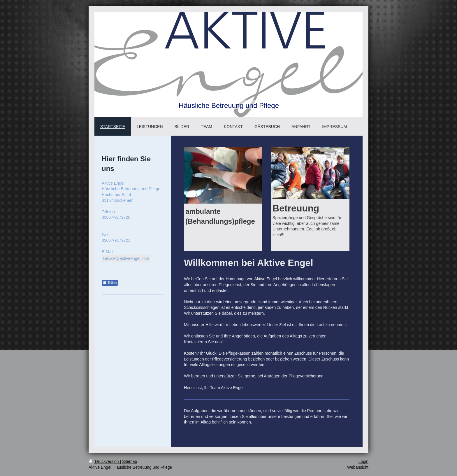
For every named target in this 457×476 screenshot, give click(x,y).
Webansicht (358, 467)
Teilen (110, 283)
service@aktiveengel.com (126, 258)
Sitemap (130, 461)
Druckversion (104, 461)
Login (363, 461)
